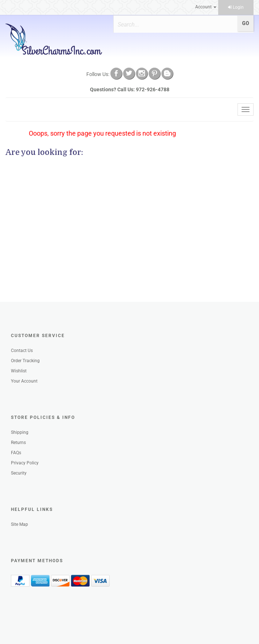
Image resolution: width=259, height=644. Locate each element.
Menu (17, 109)
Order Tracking (25, 361)
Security (19, 473)
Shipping (20, 432)
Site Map (19, 524)
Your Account (24, 381)
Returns (18, 443)
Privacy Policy (25, 463)
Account (206, 7)
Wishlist (19, 371)
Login (236, 7)
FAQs (16, 453)
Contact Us (22, 351)
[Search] (173, 24)
